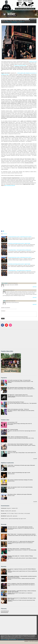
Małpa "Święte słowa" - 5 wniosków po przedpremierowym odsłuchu (22, 534)
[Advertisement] (17, 279)
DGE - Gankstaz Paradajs (13, 430)
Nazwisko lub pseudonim (6, 308)
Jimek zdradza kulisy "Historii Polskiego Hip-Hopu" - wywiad (20, 444)
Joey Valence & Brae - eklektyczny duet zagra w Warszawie (20, 494)
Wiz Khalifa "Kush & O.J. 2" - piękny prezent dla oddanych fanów (21, 541)
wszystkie (35, 459)
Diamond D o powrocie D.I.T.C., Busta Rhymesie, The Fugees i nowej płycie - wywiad (22, 599)
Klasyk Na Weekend (14, 22)
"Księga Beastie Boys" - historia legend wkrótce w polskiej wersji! (20, 250)
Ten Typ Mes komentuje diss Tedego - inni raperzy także (19, 380)
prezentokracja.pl (5, 611)
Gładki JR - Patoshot (12, 451)
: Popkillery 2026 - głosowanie (8, 511)
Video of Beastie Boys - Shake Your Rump (19, 197)
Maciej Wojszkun (14, 23)
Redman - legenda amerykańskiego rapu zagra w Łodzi (19, 473)
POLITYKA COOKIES (21, 640)
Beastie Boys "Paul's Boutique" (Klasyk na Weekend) (16, 21)
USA (6, 22)
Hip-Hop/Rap (8, 22)
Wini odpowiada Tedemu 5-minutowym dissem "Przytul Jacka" (20, 388)
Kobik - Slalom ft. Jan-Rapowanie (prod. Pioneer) (18, 437)
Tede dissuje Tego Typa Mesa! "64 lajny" (16, 402)
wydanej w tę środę (33, 62)
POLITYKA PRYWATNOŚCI (13, 640)
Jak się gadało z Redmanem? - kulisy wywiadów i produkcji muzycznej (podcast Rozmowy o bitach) (22, 577)
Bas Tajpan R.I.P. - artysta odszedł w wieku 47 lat (18, 395)
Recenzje (21, 22)
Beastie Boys (5, 234)
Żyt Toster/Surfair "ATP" (13, 422)
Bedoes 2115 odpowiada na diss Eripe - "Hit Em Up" (18, 409)
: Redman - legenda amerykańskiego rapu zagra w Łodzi (13, 519)
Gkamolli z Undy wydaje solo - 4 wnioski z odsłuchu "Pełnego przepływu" (20, 556)
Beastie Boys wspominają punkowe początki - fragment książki (19, 243)
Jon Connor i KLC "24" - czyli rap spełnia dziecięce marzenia (20, 527)
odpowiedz (35, 287)
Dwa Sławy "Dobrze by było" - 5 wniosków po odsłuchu (19, 549)
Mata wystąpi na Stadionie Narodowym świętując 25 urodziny (20, 480)
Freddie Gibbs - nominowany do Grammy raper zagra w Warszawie (21, 465)
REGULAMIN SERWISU (4, 640)
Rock (24, 22)
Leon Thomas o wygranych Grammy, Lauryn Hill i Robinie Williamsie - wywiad (22, 569)
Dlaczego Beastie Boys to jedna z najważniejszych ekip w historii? (20, 237)
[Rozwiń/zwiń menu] (36, 15)
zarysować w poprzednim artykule (20, 66)
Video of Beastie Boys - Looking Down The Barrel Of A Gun (19, 220)
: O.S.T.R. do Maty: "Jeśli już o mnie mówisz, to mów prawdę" (15, 513)
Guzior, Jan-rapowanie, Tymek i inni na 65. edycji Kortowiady (20, 487)
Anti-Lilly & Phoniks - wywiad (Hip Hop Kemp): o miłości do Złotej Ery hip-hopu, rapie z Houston (22, 591)
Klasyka (18, 22)
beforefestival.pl (5, 612)
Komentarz (3, 311)
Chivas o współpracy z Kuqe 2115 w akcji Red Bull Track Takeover (21, 584)
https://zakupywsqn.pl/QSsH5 (10, 185)
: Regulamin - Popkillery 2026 (9, 508)
